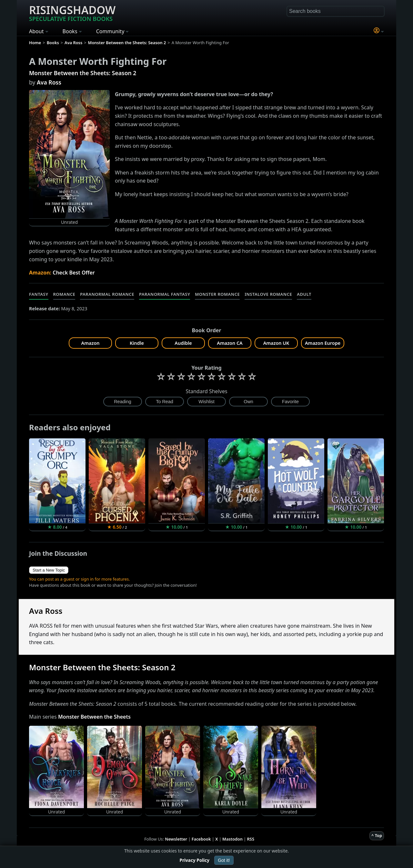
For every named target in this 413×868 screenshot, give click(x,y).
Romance (64, 294)
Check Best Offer (74, 273)
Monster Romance (217, 294)
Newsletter (176, 839)
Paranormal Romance (107, 294)
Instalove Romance (268, 294)
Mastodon (232, 839)
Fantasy (39, 294)
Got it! (224, 860)
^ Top (377, 835)
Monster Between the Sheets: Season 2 (83, 73)
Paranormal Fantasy (165, 294)
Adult (304, 294)
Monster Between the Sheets (94, 717)
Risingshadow (72, 13)
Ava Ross (49, 82)
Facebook (201, 839)
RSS (251, 839)
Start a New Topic (49, 570)
